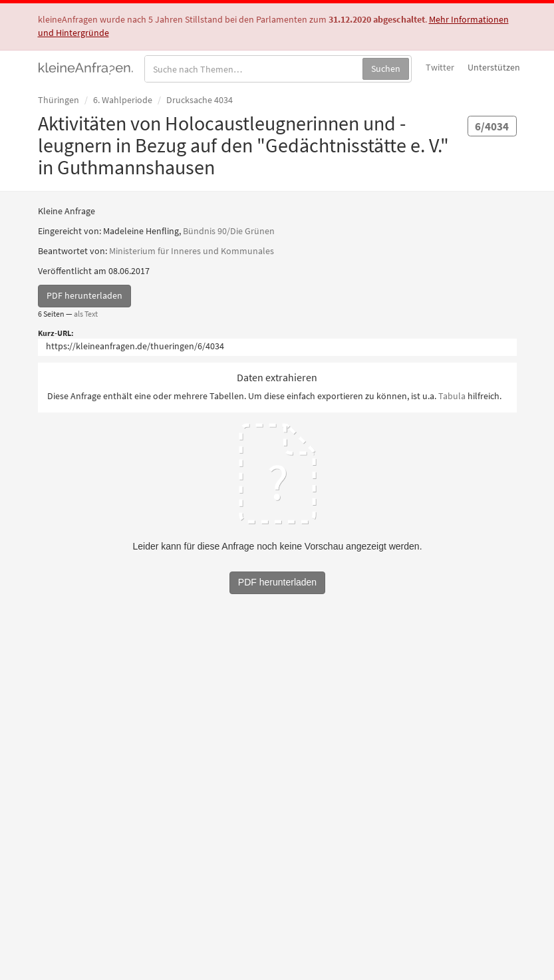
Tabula (452, 396)
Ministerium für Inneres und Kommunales (192, 251)
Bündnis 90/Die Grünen (229, 231)
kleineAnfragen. (86, 67)
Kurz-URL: (56, 333)
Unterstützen (494, 67)
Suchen (386, 69)
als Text (86, 314)
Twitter (440, 67)
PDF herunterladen (84, 295)
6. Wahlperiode (123, 100)
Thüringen (59, 100)
